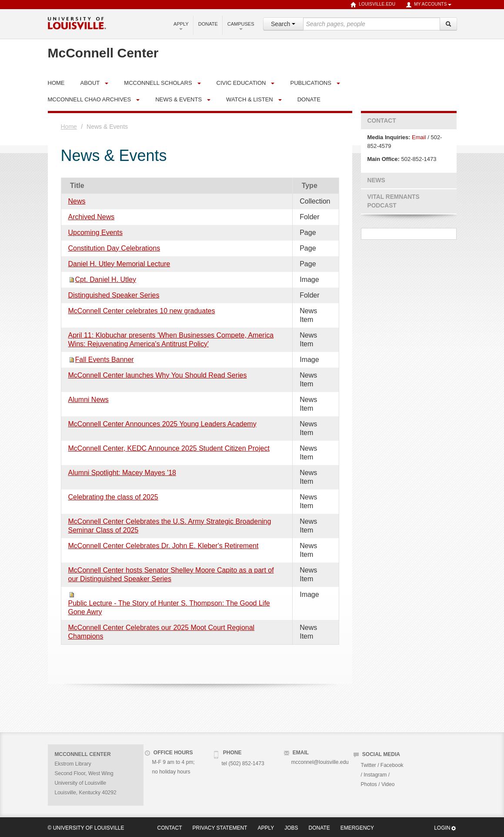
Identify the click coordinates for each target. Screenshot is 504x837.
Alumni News (88, 400)
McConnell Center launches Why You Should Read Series (158, 375)
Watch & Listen (250, 99)
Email (419, 137)
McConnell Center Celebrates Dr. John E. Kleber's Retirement (164, 546)
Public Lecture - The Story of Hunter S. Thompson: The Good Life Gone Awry (169, 608)
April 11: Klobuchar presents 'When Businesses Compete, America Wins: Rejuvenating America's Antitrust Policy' (171, 340)
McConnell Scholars (158, 83)
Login (445, 828)
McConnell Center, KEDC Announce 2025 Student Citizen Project (169, 448)
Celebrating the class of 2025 (113, 497)
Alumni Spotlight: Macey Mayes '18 (122, 473)
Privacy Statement (220, 828)
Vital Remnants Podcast (394, 201)
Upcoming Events (95, 233)
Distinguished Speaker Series (114, 295)
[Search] (448, 24)
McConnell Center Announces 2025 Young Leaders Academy (162, 424)
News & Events (179, 99)
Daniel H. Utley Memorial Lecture (119, 264)
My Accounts (428, 5)
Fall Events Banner (105, 360)
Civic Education (241, 83)
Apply (181, 26)
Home (69, 127)
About (90, 83)
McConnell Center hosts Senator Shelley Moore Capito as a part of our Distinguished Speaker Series (171, 574)
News (77, 201)
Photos (369, 784)
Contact (382, 121)
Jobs (291, 828)
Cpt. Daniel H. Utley (106, 280)
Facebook (392, 765)
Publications (310, 83)
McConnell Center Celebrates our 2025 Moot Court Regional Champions (162, 632)
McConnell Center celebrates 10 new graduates (142, 311)
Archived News (92, 217)
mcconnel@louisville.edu (320, 762)
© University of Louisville (86, 828)
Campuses (241, 26)
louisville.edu (373, 5)
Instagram (375, 775)
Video (388, 784)
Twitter (369, 765)
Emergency (357, 828)
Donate (208, 24)
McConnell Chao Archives (90, 99)
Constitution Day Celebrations (114, 248)
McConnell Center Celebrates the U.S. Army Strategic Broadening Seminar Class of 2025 (170, 526)
